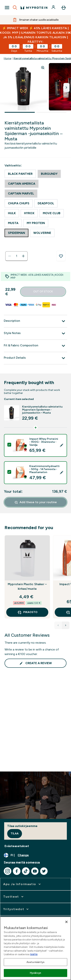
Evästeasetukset (17, 846)
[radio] (20, 174)
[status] (16, 256)
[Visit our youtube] (35, 871)
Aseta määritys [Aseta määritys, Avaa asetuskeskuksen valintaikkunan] (35, 962)
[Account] (54, 8)
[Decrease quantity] (10, 256)
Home (7, 58)
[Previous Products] (58, 625)
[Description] (35, 321)
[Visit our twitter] (44, 871)
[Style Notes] (35, 333)
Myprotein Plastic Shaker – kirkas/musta (27, 586)
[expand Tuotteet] (14, 897)
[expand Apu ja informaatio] (22, 884)
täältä (34, 954)
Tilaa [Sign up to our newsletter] (15, 834)
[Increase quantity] (23, 256)
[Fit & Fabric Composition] (35, 346)
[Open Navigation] (7, 8)
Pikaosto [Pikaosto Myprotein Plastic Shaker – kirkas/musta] (27, 612)
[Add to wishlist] (61, 256)
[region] (35, 948)
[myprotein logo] (34, 8)
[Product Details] (35, 358)
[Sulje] (66, 922)
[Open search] (15, 8)
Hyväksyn (35, 973)
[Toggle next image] (66, 87)
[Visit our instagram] (8, 871)
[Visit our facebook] (17, 871)
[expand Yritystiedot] (16, 909)
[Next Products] (66, 625)
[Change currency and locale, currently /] (35, 855)
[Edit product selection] (62, 445)
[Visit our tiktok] (26, 871)
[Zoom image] (43, 68)
